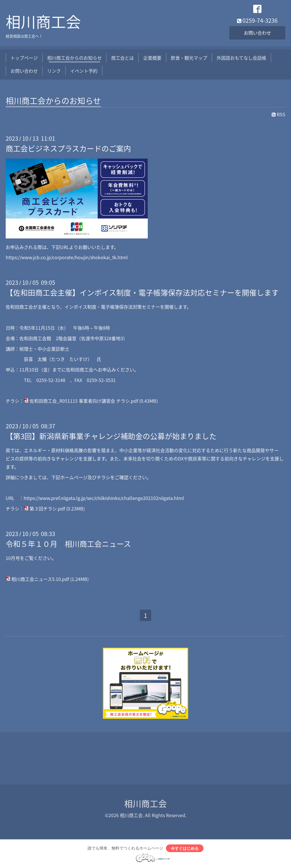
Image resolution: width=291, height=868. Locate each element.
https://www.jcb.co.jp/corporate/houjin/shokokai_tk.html (67, 257)
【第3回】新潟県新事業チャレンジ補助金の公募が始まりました (111, 436)
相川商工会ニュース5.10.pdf (40, 579)
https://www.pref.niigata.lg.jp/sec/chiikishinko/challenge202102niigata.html (104, 498)
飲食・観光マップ (189, 58)
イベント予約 (84, 71)
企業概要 (152, 58)
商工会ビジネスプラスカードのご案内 (68, 148)
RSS (278, 114)
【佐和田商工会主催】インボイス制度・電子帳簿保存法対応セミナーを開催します (142, 292)
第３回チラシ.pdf (47, 508)
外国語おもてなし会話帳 (241, 58)
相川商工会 (43, 22)
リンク (54, 71)
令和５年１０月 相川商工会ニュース (68, 544)
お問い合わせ (257, 33)
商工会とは (122, 58)
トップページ (24, 58)
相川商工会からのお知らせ (74, 58)
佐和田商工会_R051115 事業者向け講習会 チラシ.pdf (84, 401)
